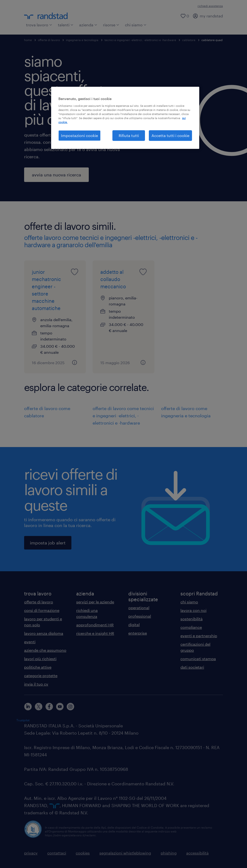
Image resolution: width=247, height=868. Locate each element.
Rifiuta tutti (129, 135)
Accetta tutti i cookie (170, 135)
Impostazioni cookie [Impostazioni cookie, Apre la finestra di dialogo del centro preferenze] (79, 135)
